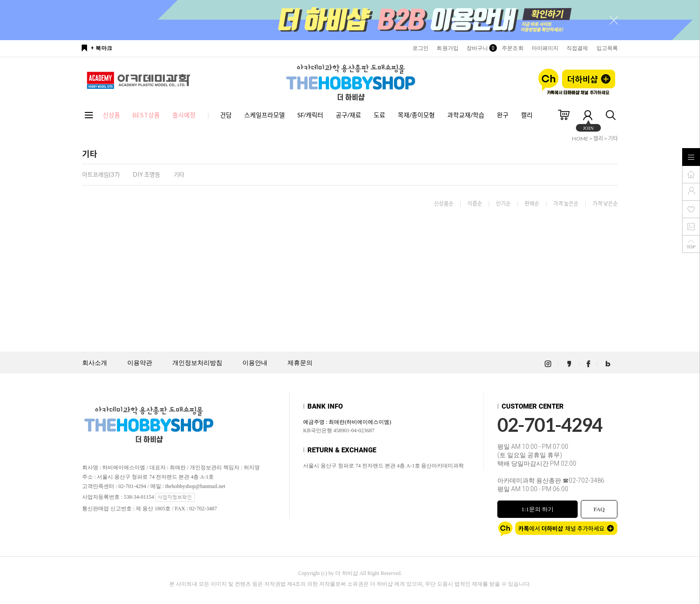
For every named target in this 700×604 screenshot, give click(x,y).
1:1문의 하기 (537, 509)
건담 (226, 115)
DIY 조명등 (147, 174)
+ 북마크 (102, 48)
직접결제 (577, 48)
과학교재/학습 (466, 115)
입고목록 (607, 48)
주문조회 (512, 48)
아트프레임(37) (101, 174)
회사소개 (95, 363)
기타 (613, 139)
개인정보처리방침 (197, 363)
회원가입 (447, 48)
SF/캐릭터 (310, 115)
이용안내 (255, 363)
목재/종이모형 (416, 115)
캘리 (527, 115)
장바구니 (480, 48)
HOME (580, 139)
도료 (379, 115)
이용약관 (140, 363)
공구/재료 (348, 115)
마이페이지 (545, 48)
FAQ (599, 509)
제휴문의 (300, 363)
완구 (503, 115)
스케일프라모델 (265, 115)
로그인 (421, 48)
